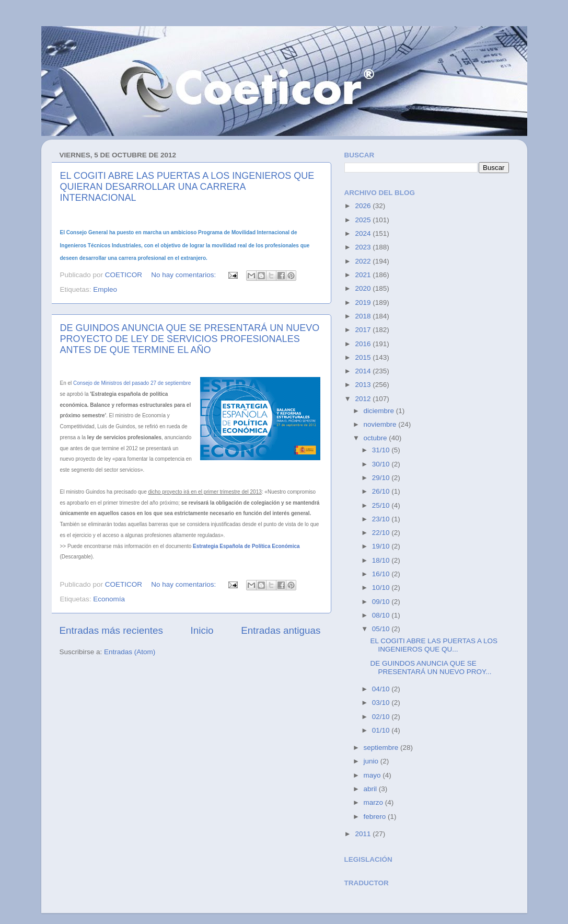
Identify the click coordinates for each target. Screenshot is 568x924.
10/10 (382, 588)
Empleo (105, 289)
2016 (364, 344)
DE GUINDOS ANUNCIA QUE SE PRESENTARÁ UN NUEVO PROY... (431, 668)
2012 (364, 399)
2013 (364, 385)
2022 (364, 261)
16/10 (382, 574)
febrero (376, 817)
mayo (373, 775)
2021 (364, 275)
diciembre (380, 411)
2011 (364, 834)
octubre (376, 438)
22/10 (382, 533)
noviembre (381, 424)
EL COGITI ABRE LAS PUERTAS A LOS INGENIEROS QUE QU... (434, 645)
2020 (364, 288)
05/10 (382, 629)
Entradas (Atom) (130, 652)
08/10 (382, 615)
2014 (364, 371)
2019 (364, 303)
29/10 (382, 478)
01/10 (382, 730)
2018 (364, 316)
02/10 (382, 717)
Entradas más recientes (111, 630)
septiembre (382, 748)
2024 (364, 233)
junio (372, 761)
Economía (109, 599)
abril (371, 789)
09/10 (382, 602)
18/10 (382, 560)
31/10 (382, 450)
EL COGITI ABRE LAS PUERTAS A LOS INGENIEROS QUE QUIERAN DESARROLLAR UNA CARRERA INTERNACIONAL (187, 187)
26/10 (382, 491)
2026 (364, 206)
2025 (364, 220)
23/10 (382, 519)
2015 (364, 357)
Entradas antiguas (281, 630)
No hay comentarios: (184, 275)
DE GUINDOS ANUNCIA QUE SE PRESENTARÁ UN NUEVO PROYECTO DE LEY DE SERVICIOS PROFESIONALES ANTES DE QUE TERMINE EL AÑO (190, 339)
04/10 (382, 689)
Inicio (202, 630)
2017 (364, 330)
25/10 (382, 505)
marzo (374, 802)
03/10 (382, 703)
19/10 (382, 546)
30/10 (382, 464)
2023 (364, 247)
